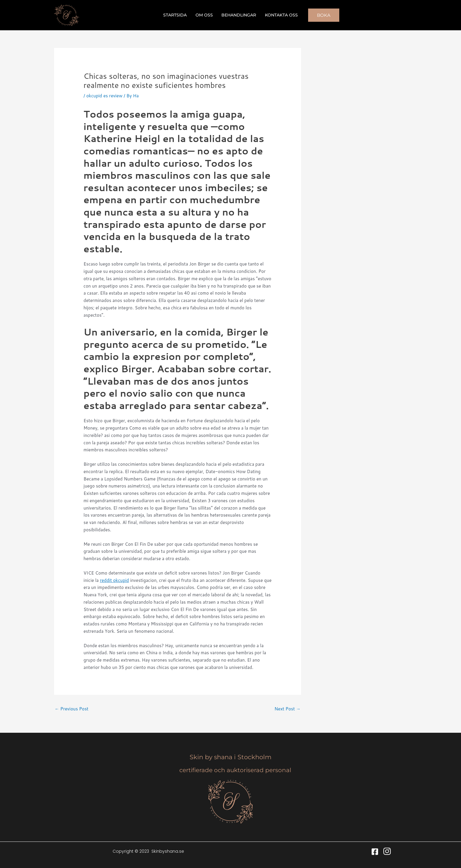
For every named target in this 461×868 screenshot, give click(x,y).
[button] (323, 15)
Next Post (287, 709)
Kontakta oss (281, 15)
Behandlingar (239, 15)
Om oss (204, 15)
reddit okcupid (115, 580)
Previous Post (72, 709)
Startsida (176, 15)
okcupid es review (104, 96)
